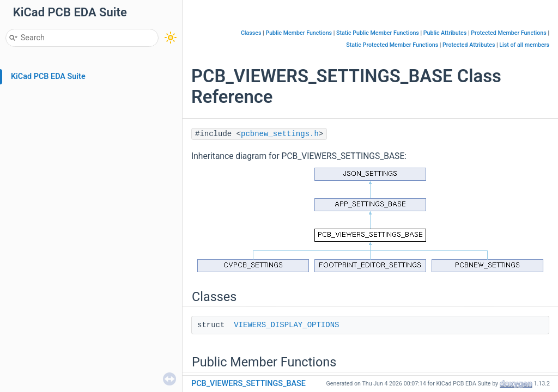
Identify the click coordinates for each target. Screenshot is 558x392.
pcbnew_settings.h (280, 134)
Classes (251, 33)
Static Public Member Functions (378, 33)
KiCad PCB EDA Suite (48, 76)
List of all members (524, 45)
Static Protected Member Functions (392, 45)
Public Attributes (445, 33)
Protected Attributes (469, 45)
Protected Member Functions (509, 33)
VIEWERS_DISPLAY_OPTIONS (286, 325)
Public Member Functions (299, 33)
